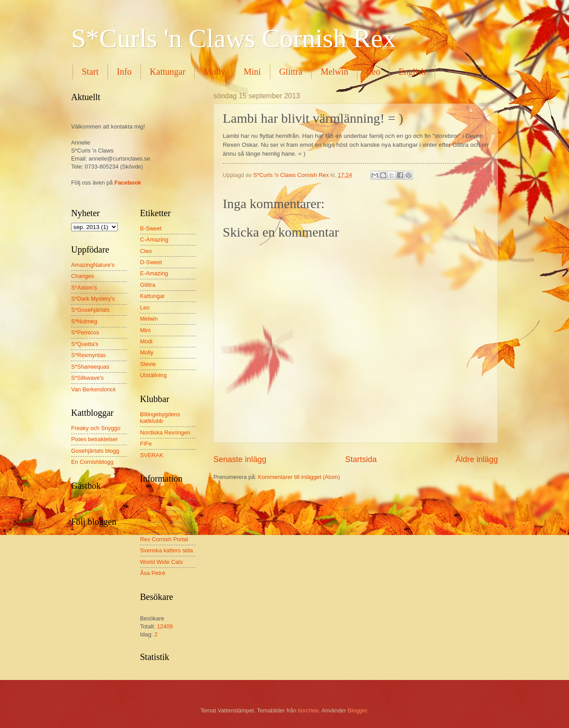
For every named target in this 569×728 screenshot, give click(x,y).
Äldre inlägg (477, 459)
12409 (165, 626)
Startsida (361, 459)
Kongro (149, 505)
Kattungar (168, 72)
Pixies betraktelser (94, 439)
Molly (214, 72)
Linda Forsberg (159, 517)
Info (124, 72)
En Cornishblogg (92, 462)
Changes (83, 276)
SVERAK (152, 455)
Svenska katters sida (166, 550)
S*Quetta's (85, 344)
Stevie (148, 364)
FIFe (146, 444)
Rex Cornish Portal (164, 539)
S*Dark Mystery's (93, 299)
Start (90, 72)
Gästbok (82, 499)
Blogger (357, 710)
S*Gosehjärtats (90, 310)
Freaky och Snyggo (96, 428)
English (412, 72)
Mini (252, 72)
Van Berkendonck (94, 389)
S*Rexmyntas (88, 355)
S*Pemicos (85, 332)
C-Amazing (154, 239)
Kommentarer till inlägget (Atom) (299, 477)
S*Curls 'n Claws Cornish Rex (234, 38)
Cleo (146, 251)
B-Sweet (151, 228)
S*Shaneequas (90, 367)
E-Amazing (154, 273)
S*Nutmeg (84, 321)
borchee (308, 710)
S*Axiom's (84, 288)
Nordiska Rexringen (165, 432)
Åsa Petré (153, 573)
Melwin (334, 72)
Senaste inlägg (240, 459)
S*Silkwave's (87, 378)
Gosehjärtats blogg (95, 451)
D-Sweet (151, 262)
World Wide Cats (161, 562)
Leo (373, 72)
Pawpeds (152, 528)
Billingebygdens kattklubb (160, 418)
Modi (146, 341)
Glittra (291, 72)
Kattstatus (153, 494)
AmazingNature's (93, 265)
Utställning (153, 375)
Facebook (128, 183)
